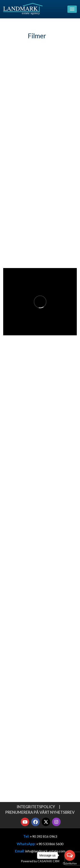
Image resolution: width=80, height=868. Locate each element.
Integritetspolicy (36, 807)
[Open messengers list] (70, 855)
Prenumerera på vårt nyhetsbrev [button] (40, 812)
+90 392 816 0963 (43, 836)
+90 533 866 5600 (50, 844)
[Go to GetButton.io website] (70, 864)
